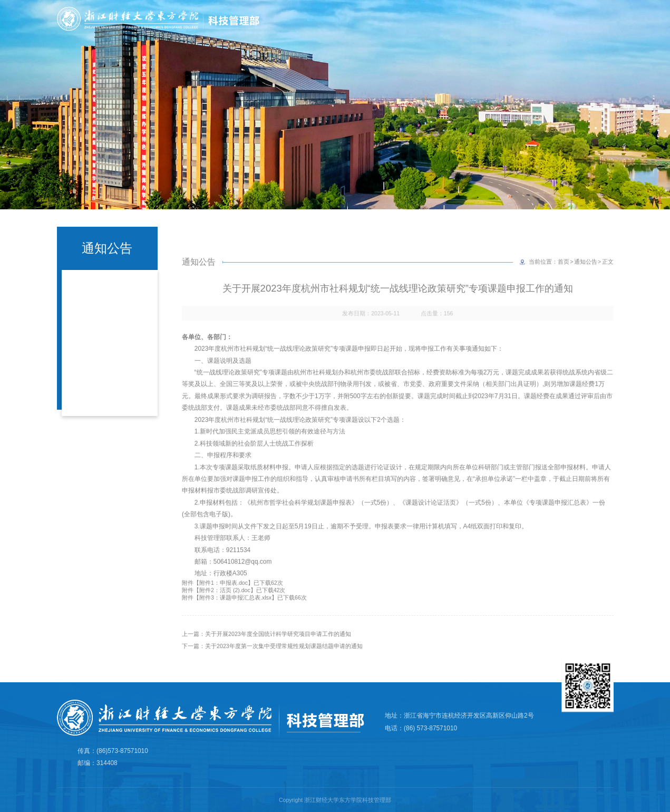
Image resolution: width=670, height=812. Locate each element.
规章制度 (613, 36)
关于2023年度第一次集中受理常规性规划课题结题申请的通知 (284, 658)
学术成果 (425, 36)
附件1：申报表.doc (224, 595)
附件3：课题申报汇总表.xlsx (235, 610)
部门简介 (376, 36)
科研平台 (523, 36)
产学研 (568, 36)
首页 (335, 36)
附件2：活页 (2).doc (225, 602)
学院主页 (607, 17)
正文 (608, 274)
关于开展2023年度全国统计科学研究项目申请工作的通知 (278, 646)
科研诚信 (474, 36)
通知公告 (586, 274)
